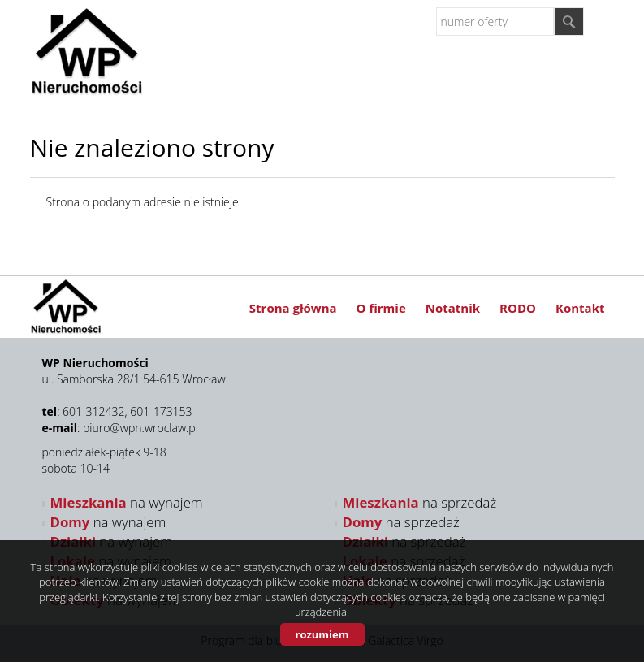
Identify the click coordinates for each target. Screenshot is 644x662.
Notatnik (453, 308)
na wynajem (127, 502)
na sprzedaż (420, 502)
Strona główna (293, 308)
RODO (518, 308)
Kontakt (580, 308)
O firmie (381, 308)
